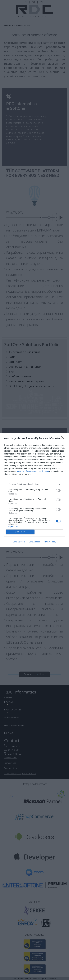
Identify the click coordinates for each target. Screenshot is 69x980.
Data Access (34, 542)
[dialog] (34, 490)
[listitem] (34, 484)
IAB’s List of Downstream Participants (33, 471)
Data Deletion (19, 542)
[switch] (58, 490)
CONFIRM (20, 532)
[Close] (64, 439)
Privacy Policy (50, 542)
